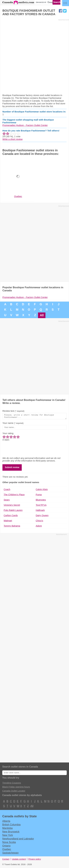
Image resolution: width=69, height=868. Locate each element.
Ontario (6, 847)
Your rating (8, 434)
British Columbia (11, 825)
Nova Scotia (9, 843)
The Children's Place (14, 495)
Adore (39, 527)
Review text (13, 411)
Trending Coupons (12, 784)
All (42, 315)
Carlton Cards (11, 516)
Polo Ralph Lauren (13, 511)
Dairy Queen (42, 516)
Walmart (8, 521)
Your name (13, 424)
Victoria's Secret (12, 506)
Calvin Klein (42, 490)
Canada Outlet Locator (14, 792)
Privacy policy (35, 860)
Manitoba (7, 829)
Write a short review (12, 139)
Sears (7, 501)
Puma (39, 495)
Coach (7, 490)
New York (8, 836)
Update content (19, 860)
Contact (6, 860)
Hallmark (40, 511)
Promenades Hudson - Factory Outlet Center (25, 125)
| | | (65, 3)
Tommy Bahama (12, 527)
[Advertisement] (34, 56)
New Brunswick (11, 832)
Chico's (39, 521)
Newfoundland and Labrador (18, 840)
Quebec (7, 850)
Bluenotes (41, 501)
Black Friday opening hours (16, 788)
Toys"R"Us (41, 506)
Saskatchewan (10, 854)
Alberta (6, 822)
